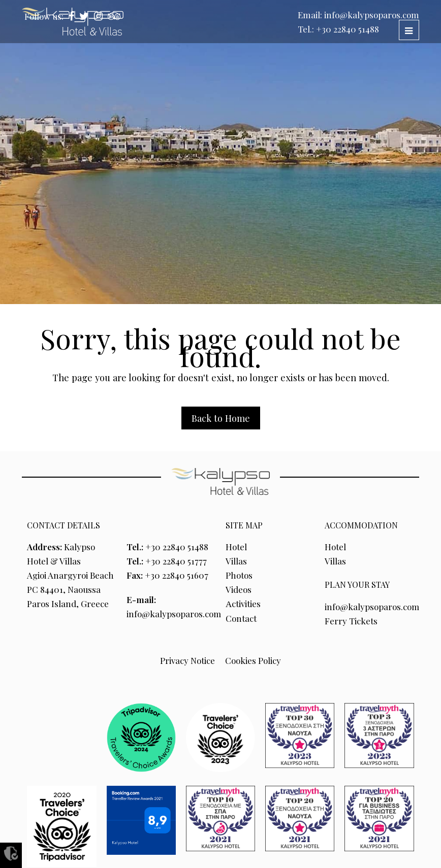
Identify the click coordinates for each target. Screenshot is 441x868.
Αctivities (243, 604)
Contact (241, 618)
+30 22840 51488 (348, 29)
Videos (239, 589)
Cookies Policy (253, 660)
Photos (239, 575)
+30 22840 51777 (176, 561)
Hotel (236, 547)
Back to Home (221, 418)
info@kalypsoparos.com (372, 15)
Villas (236, 561)
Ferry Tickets (351, 621)
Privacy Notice (187, 660)
